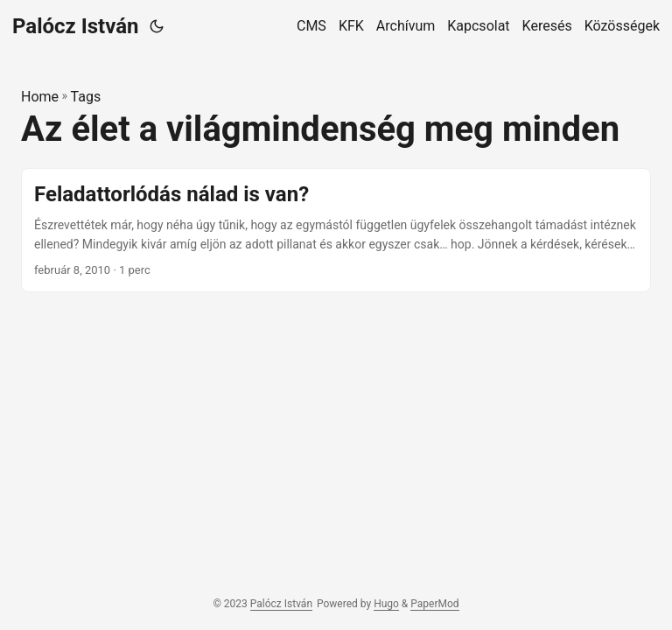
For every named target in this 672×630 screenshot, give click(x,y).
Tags (86, 97)
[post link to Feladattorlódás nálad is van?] (336, 231)
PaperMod (434, 604)
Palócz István (76, 26)
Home (40, 97)
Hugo (386, 604)
